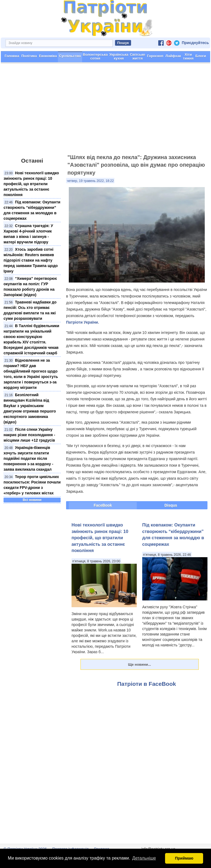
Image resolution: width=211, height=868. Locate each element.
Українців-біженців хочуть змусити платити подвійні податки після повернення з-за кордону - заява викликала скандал (28, 458)
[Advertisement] (105, 111)
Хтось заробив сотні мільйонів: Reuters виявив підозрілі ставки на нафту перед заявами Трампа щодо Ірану (31, 260)
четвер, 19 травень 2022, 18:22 (90, 181)
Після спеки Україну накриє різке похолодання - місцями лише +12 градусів (29, 435)
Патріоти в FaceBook (147, 684)
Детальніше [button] (144, 858)
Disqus (171, 505)
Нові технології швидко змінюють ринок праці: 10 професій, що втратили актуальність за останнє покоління (31, 184)
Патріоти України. (83, 322)
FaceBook (103, 505)
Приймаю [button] (184, 858)
